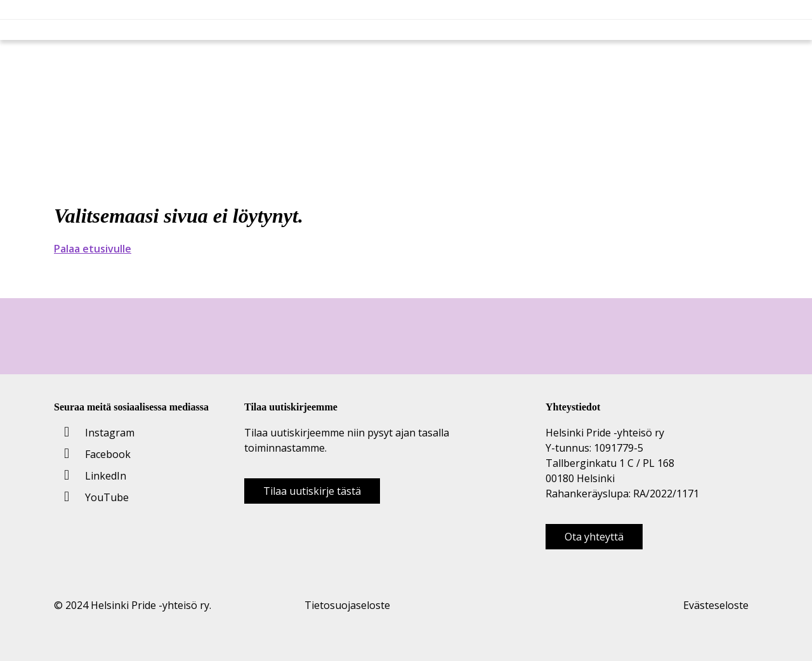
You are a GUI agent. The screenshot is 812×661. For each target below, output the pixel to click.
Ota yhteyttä (594, 537)
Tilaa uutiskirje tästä (312, 491)
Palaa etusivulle (93, 249)
